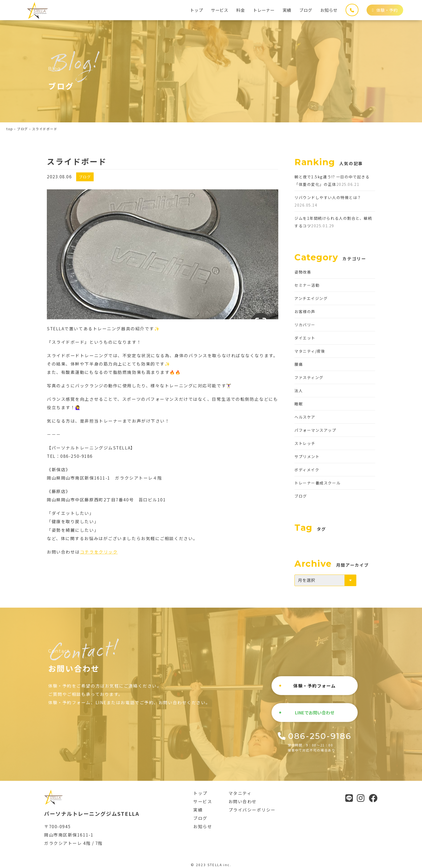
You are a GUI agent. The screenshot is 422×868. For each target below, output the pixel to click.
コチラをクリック (99, 552)
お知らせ (329, 10)
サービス (220, 10)
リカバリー (305, 325)
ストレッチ (305, 443)
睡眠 (299, 404)
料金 (241, 10)
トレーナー (264, 10)
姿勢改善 (303, 272)
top (10, 129)
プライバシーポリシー (252, 810)
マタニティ (240, 793)
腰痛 (299, 364)
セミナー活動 (307, 285)
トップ (196, 10)
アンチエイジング (311, 298)
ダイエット (305, 338)
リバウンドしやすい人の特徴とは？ (328, 197)
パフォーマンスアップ (315, 430)
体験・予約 (385, 10)
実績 (287, 10)
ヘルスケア (305, 417)
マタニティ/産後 (310, 351)
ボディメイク (307, 470)
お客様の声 (305, 311)
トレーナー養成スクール (317, 483)
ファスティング (309, 377)
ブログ (306, 10)
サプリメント (307, 456)
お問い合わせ (243, 801)
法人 (299, 391)
